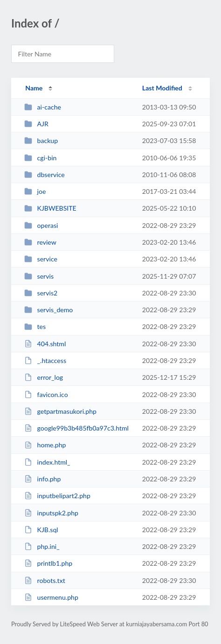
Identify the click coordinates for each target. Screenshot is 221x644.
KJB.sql (41, 530)
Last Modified (162, 88)
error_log (44, 377)
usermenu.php (51, 597)
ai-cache (43, 107)
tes (35, 326)
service (41, 259)
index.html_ (47, 462)
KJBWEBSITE (50, 208)
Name (34, 88)
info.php (42, 479)
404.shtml (45, 344)
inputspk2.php (51, 513)
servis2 (41, 293)
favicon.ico (46, 394)
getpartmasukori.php (60, 411)
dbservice (45, 175)
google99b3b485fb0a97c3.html (76, 428)
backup (41, 140)
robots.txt (45, 580)
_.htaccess (45, 360)
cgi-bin (40, 158)
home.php (45, 445)
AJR (36, 124)
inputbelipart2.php (57, 496)
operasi (41, 225)
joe (35, 191)
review (40, 242)
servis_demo (48, 310)
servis (39, 276)
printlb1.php (48, 563)
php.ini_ (42, 546)
